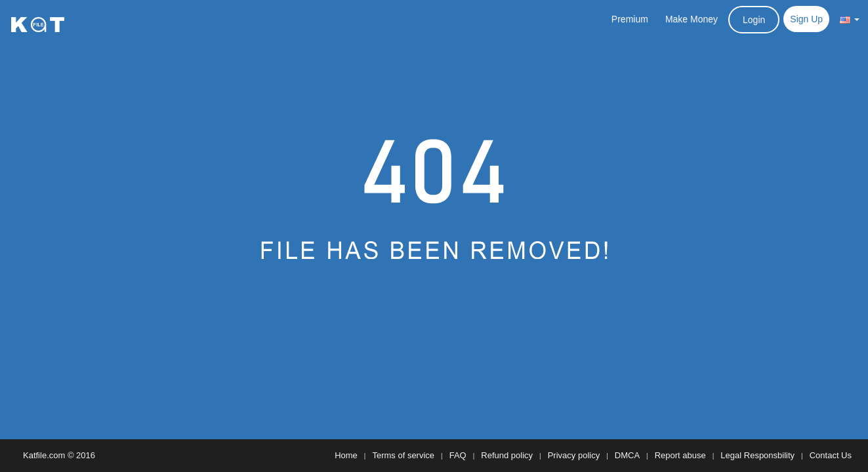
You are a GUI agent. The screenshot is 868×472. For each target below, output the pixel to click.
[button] (850, 19)
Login (754, 20)
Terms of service (403, 455)
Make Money (692, 19)
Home (346, 455)
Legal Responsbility (757, 455)
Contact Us (831, 455)
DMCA (627, 455)
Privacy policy (574, 455)
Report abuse (680, 455)
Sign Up (806, 19)
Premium (630, 19)
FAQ (458, 455)
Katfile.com (44, 455)
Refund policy (507, 455)
